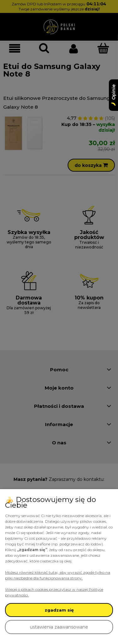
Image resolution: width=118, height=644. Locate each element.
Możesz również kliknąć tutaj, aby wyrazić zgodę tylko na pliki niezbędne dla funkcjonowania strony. (58, 575)
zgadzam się (59, 610)
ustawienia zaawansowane (59, 627)
